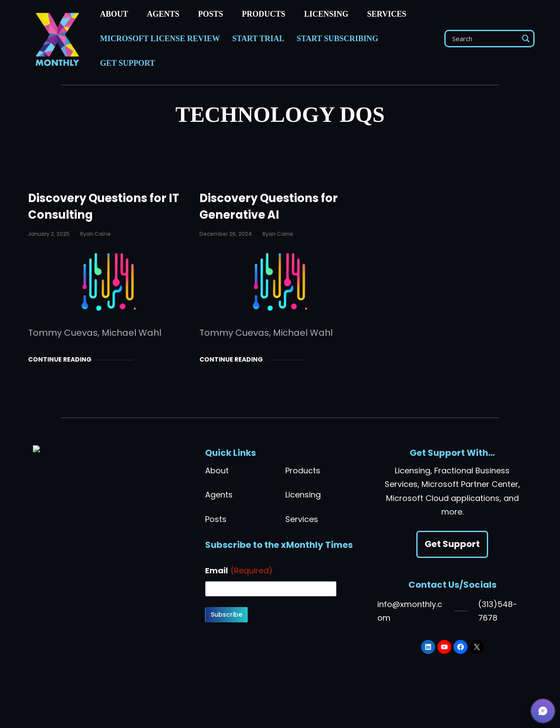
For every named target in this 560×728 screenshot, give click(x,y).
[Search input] (484, 39)
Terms (118, 708)
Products (303, 471)
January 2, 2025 (49, 234)
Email (239, 571)
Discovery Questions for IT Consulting (104, 206)
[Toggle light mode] (340, 708)
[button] (543, 711)
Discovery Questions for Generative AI (269, 206)
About (217, 471)
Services (302, 519)
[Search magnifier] (526, 39)
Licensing (303, 495)
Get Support (452, 544)
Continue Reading (60, 359)
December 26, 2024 (226, 234)
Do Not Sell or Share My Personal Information (235, 708)
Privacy (145, 708)
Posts (216, 519)
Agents (219, 495)
